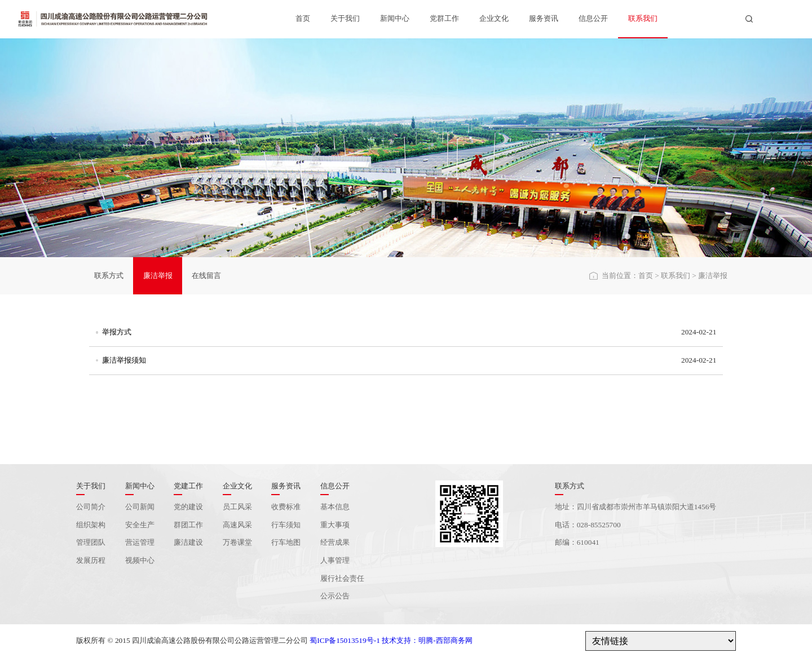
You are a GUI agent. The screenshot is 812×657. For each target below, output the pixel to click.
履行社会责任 (342, 578)
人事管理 (335, 560)
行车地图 (286, 542)
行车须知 (286, 525)
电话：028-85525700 (588, 525)
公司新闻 (140, 507)
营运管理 (140, 542)
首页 (303, 18)
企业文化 (494, 18)
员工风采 (237, 507)
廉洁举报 (158, 275)
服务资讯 (544, 18)
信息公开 (593, 18)
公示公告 (335, 596)
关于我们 (345, 18)
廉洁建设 (188, 542)
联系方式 (109, 275)
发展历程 (91, 560)
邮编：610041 (577, 542)
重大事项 (335, 525)
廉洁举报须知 (124, 360)
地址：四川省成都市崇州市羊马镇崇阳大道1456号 (636, 507)
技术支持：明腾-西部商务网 (427, 640)
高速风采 (237, 525)
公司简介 (91, 507)
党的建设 (188, 507)
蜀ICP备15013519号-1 (345, 640)
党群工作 (444, 18)
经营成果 (335, 542)
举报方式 (117, 332)
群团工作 (188, 525)
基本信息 (335, 507)
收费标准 (286, 507)
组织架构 (91, 525)
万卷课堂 (237, 542)
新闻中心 (395, 18)
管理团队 (91, 542)
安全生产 (140, 525)
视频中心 (140, 560)
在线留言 (206, 275)
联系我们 (643, 18)
